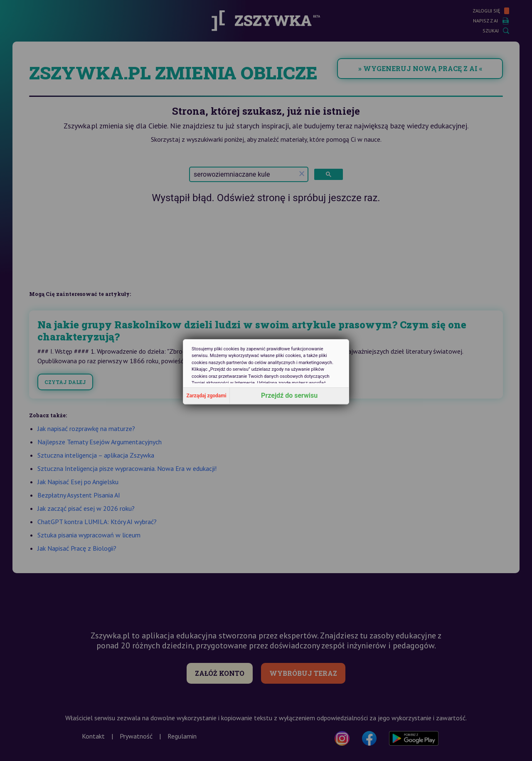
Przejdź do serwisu (289, 395)
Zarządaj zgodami (207, 396)
